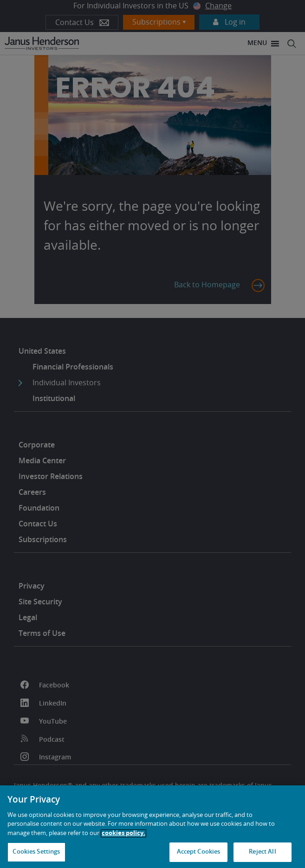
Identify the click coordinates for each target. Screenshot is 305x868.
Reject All (262, 852)
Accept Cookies (199, 852)
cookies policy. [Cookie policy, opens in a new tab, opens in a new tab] (123, 833)
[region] (152, 827)
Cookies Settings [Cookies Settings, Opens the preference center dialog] (36, 852)
